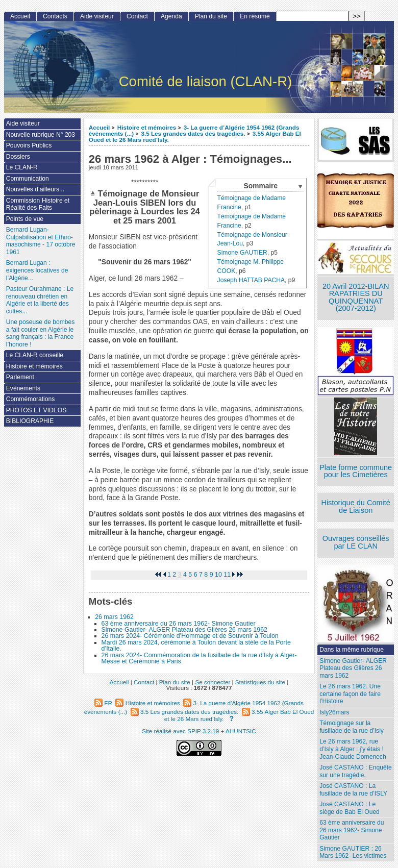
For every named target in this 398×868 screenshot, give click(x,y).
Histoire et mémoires (147, 127)
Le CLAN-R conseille (35, 355)
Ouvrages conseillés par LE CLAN (356, 542)
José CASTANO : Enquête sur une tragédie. (356, 771)
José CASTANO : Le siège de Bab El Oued (350, 808)
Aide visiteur (97, 16)
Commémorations (30, 399)
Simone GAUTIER (242, 253)
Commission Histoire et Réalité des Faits (38, 204)
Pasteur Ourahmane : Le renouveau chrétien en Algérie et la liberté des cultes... (40, 300)
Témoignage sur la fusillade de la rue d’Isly (352, 727)
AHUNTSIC (241, 731)
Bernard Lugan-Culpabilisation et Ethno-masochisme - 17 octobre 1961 (41, 241)
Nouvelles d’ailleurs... (35, 189)
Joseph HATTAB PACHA (251, 280)
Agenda (171, 16)
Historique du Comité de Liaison (356, 506)
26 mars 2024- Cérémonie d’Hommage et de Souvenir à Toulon (190, 636)
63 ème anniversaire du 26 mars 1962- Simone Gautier (179, 624)
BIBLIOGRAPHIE (30, 421)
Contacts (55, 16)
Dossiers (18, 157)
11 (227, 575)
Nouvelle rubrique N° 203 (41, 135)
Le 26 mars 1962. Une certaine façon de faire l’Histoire (350, 694)
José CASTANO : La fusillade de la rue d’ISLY (353, 790)
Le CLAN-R (22, 167)
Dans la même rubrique (352, 650)
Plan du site (211, 16)
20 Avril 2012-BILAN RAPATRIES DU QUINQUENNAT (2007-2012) (356, 297)
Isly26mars (334, 712)
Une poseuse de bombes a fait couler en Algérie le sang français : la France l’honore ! (40, 333)
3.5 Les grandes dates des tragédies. (193, 133)
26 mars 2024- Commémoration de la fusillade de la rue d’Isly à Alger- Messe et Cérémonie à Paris (199, 658)
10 (218, 575)
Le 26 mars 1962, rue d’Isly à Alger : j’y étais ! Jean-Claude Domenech (353, 749)
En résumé (255, 16)
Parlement (20, 377)
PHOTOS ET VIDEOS (36, 410)
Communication (28, 179)
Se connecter (213, 682)
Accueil (99, 127)
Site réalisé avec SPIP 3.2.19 (180, 731)
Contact (137, 16)
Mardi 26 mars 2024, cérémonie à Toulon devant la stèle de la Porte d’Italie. (196, 646)
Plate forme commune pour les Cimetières (356, 471)
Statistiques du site (260, 682)
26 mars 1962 (114, 617)
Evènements (23, 388)
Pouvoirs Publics (29, 145)
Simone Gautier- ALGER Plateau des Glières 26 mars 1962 (184, 630)
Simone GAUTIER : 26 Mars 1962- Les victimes (353, 852)
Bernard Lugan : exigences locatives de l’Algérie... (37, 270)
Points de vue (25, 219)
